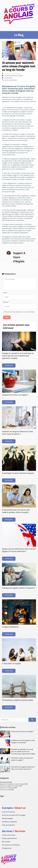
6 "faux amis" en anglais (11, 663)
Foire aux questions (8, 825)
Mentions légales (7, 819)
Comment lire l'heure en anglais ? (15, 395)
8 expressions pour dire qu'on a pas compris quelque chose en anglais (16, 511)
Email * (5, 293)
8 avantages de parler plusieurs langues (18, 473)
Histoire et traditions (7, 788)
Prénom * (6, 302)
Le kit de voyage (5, 790)
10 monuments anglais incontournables (18, 700)
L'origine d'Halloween (10, 627)
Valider (7, 317)
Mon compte (6, 842)
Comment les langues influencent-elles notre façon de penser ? (18, 433)
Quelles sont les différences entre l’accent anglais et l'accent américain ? (19, 550)
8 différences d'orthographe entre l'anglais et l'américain (17, 743)
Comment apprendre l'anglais (10, 786)
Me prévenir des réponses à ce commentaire (19, 312)
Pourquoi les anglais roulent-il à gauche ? (19, 588)
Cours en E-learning (8, 812)
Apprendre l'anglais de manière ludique (12, 784)
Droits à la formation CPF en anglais (14, 815)
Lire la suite (9, 365)
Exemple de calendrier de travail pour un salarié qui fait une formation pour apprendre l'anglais (18, 356)
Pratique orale (7, 848)
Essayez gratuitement (9, 838)
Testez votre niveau (9, 835)
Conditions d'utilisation (10, 822)
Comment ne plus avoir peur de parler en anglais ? (16, 760)
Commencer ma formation (11, 845)
